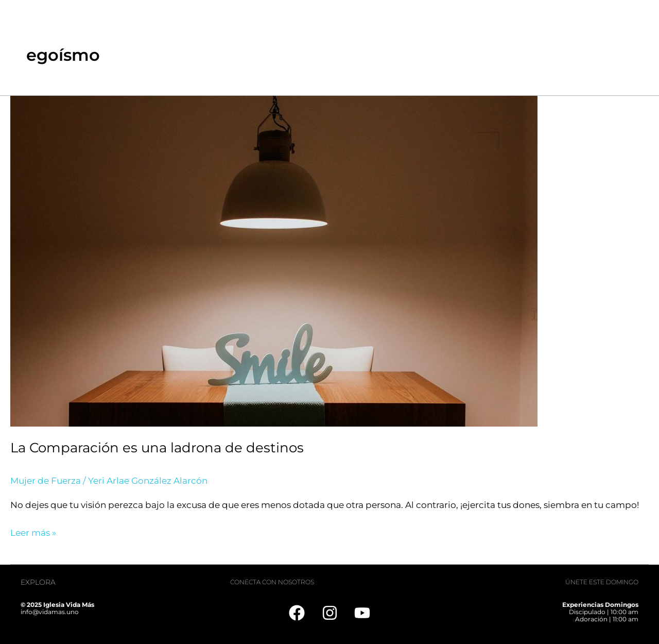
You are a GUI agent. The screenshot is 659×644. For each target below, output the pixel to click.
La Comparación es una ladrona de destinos (157, 448)
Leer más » (33, 532)
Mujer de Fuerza (46, 481)
